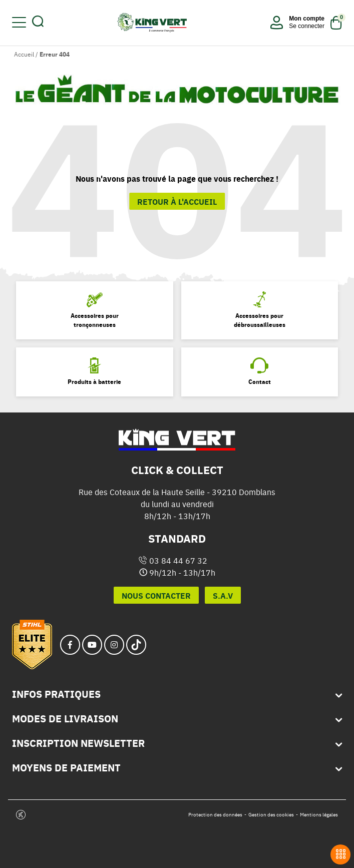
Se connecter (307, 26)
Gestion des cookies (271, 815)
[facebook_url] (70, 645)
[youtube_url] (92, 645)
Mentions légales (319, 815)
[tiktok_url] (136, 645)
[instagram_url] (114, 645)
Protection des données (215, 815)
